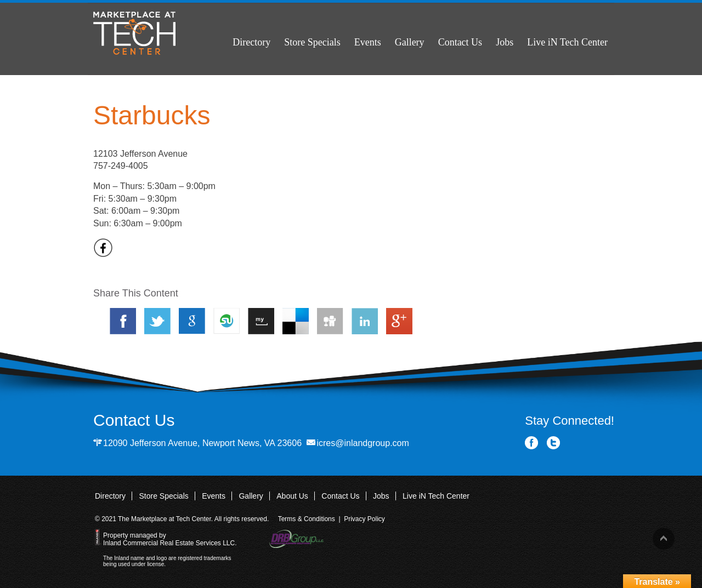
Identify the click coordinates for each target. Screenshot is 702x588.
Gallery (410, 42)
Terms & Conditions (307, 519)
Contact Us (460, 42)
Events (368, 42)
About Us (292, 496)
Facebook (532, 443)
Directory (251, 42)
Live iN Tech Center (567, 42)
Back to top (664, 539)
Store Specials (312, 42)
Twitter (554, 443)
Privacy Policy (364, 519)
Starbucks (152, 115)
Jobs (505, 42)
